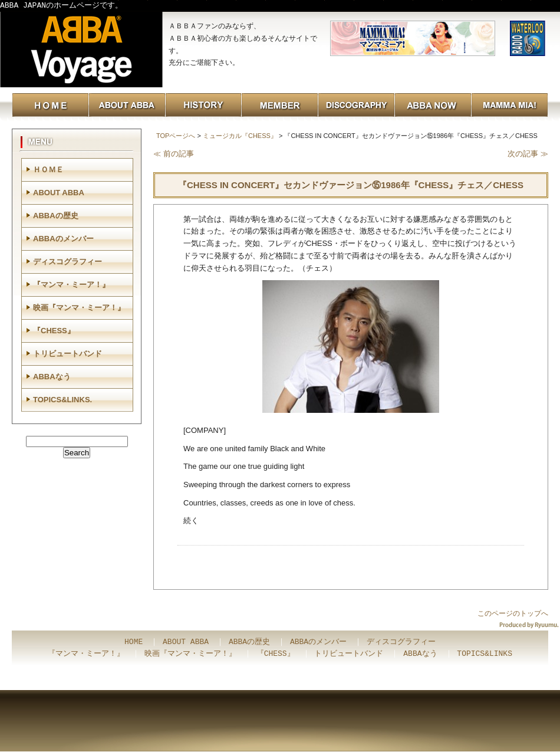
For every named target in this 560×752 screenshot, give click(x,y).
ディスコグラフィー (67, 262)
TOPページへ (176, 136)
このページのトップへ (513, 613)
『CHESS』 (54, 331)
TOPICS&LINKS (485, 654)
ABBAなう (52, 377)
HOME (134, 642)
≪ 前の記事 (174, 154)
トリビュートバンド (67, 354)
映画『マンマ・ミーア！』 (79, 308)
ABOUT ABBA (59, 193)
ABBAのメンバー (63, 239)
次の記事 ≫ (528, 154)
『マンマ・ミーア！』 (71, 285)
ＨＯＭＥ (48, 170)
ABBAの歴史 (56, 216)
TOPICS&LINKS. (62, 400)
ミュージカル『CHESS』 (240, 136)
